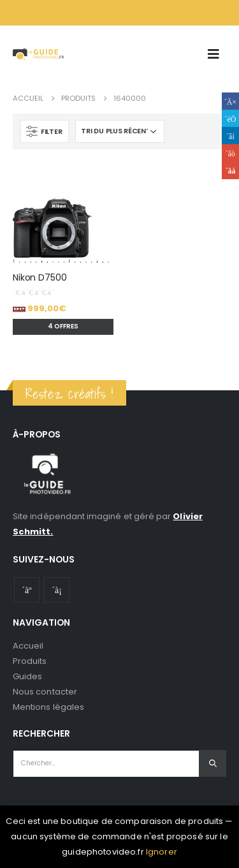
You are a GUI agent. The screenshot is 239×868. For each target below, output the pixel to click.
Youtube (27, 590)
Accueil (28, 646)
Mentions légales (48, 707)
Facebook (230, 101)
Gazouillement (230, 118)
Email (230, 171)
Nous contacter (45, 692)
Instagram (57, 590)
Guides (27, 676)
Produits (30, 661)
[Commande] (120, 131)
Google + (230, 153)
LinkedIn (230, 136)
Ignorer (162, 852)
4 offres (63, 326)
